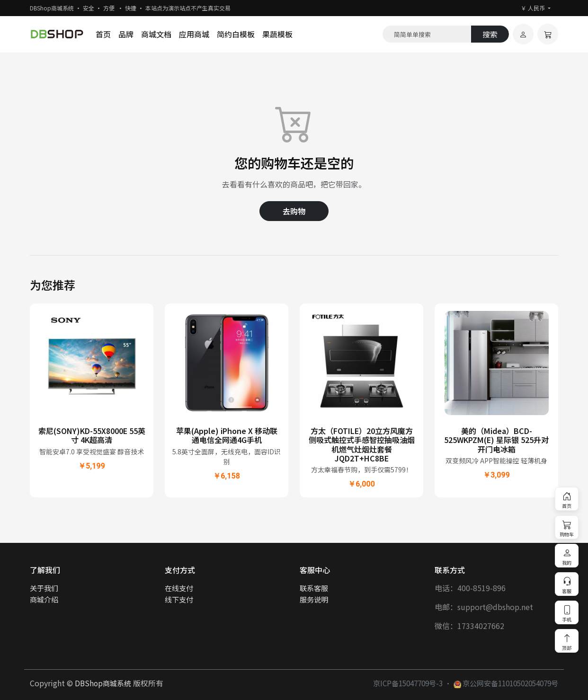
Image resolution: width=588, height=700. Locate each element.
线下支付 (179, 599)
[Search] (427, 34)
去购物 (294, 211)
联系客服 (314, 588)
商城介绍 (44, 599)
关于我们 (44, 588)
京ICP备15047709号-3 (408, 683)
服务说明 (314, 599)
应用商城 (194, 34)
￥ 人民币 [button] (534, 8)
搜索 (490, 34)
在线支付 (179, 588)
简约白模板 (236, 34)
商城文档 (156, 34)
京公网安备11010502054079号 (506, 683)
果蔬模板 (277, 34)
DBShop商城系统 (103, 683)
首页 (103, 34)
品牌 (126, 34)
